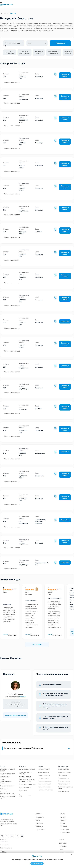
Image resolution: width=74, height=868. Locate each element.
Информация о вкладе (12, 82)
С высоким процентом (7, 774)
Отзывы (61, 849)
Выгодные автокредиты (27, 769)
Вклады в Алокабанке (7, 786)
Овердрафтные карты (46, 790)
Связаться (39, 823)
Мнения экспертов (64, 781)
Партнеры (39, 826)
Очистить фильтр (68, 52)
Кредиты (63, 820)
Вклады (6, 634)
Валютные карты (44, 769)
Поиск (38, 820)
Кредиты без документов (27, 784)
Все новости (4, 845)
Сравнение (63, 846)
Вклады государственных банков (6, 781)
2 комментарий (35, 634)
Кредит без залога (25, 787)
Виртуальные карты (45, 781)
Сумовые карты (44, 778)
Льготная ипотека (25, 777)
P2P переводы (62, 775)
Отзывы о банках (63, 769)
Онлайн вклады (5, 777)
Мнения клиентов (63, 792)
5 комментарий (57, 634)
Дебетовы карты (44, 772)
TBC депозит (4, 789)
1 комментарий (12, 634)
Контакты (62, 852)
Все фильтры (10, 52)
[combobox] (20, 43)
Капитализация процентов (54, 52)
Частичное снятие (39, 52)
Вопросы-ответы (63, 778)
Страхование (65, 833)
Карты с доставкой (45, 784)
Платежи (64, 826)
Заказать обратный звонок (15, 715)
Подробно (65, 321)
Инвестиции (65, 830)
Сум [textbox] (18, 43)
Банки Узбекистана (64, 784)
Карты (63, 823)
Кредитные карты (44, 775)
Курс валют (63, 843)
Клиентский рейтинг (64, 772)
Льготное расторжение (25, 52)
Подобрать (60, 43)
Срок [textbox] (30, 43)
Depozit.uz (4, 13)
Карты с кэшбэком (44, 787)
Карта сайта (40, 830)
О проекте (40, 817)
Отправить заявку (65, 75)
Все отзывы (37, 645)
